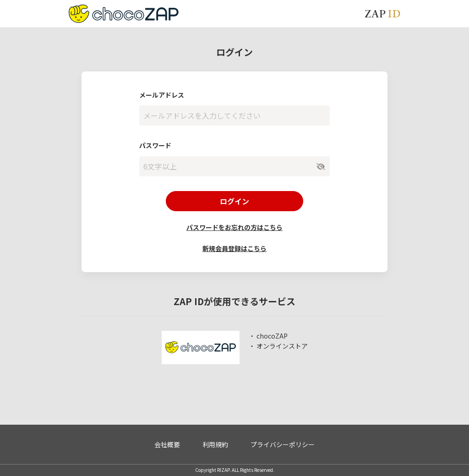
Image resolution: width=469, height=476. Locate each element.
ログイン (234, 201)
